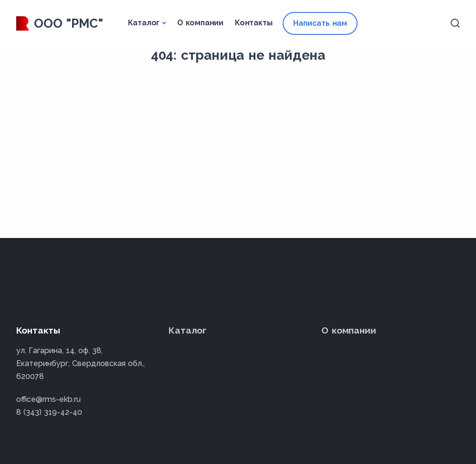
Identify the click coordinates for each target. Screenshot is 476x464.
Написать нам (320, 23)
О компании (200, 23)
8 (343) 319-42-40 (49, 412)
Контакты (254, 23)
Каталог (144, 23)
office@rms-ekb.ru (48, 399)
